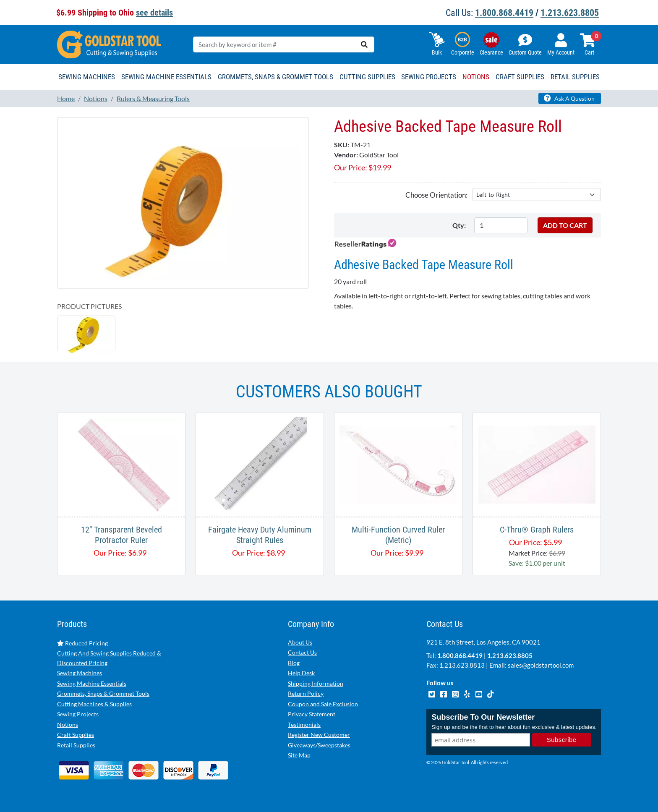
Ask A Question (569, 98)
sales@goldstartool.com (541, 665)
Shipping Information (316, 683)
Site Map (299, 755)
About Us (300, 642)
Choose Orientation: (436, 195)
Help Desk (301, 673)
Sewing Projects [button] (429, 77)
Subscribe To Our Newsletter (483, 717)
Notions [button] (476, 77)
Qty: (459, 225)
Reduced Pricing (82, 643)
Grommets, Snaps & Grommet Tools (103, 693)
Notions (68, 725)
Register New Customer (319, 735)
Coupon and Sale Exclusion (323, 704)
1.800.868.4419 (504, 13)
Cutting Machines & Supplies (94, 704)
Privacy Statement (312, 714)
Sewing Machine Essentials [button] (166, 77)
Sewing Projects (78, 714)
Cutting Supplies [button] (367, 77)
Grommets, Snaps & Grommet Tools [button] (275, 77)
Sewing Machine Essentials (92, 683)
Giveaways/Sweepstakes (319, 745)
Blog (294, 663)
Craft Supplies (76, 735)
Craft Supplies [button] (520, 77)
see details (154, 13)
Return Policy (306, 693)
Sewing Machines (80, 673)
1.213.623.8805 (570, 13)
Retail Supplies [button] (575, 77)
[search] (364, 44)
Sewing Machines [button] (87, 77)
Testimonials (304, 725)
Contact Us (302, 652)
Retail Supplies (76, 745)
